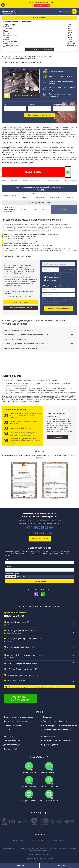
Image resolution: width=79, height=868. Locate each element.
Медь (6, 31)
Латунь (6, 37)
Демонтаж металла (11, 46)
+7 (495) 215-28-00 (40, 528)
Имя (6, 105)
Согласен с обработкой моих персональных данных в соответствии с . (58, 301)
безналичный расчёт (55, 277)
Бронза (6, 33)
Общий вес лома (60, 105)
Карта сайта (39, 862)
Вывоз (74, 11)
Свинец (6, 39)
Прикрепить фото (12, 574)
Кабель (6, 27)
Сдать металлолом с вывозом (21, 308)
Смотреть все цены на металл (40, 49)
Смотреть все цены (21, 302)
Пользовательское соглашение (40, 855)
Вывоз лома (8, 44)
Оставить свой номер (39, 539)
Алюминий (8, 29)
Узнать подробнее (58, 437)
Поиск (61, 11)
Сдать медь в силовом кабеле (40, 115)
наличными (51, 280)
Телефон (31, 105)
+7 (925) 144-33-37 (40, 533)
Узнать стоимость (40, 581)
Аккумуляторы (9, 25)
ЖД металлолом (10, 35)
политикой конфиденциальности (54, 302)
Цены (68, 11)
